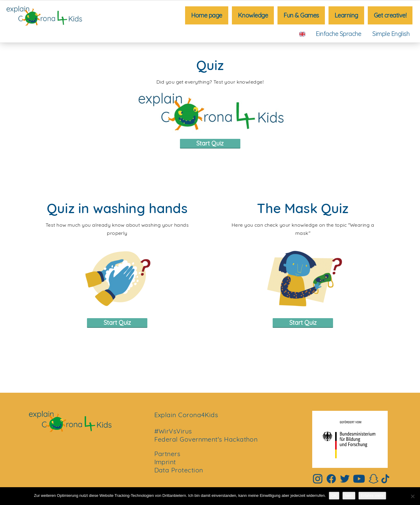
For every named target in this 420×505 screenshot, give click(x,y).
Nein (349, 495)
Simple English (391, 34)
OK (334, 495)
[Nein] (412, 496)
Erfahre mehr (372, 495)
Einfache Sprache (338, 34)
